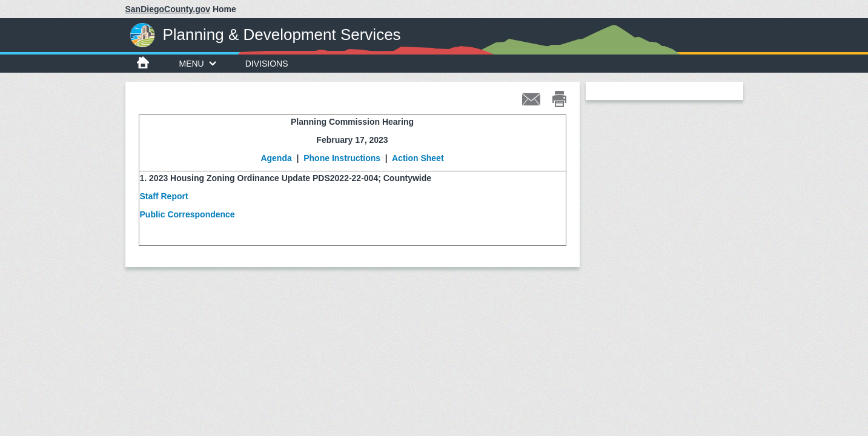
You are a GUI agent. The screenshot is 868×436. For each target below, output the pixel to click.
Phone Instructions (341, 158)
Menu (198, 64)
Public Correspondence (187, 214)
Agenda (276, 158)
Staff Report (164, 196)
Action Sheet (418, 158)
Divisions (267, 64)
